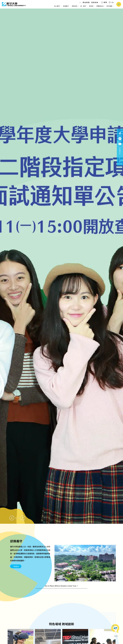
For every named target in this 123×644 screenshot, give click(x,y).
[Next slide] (23, 518)
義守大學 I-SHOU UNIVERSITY (14, 4)
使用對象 (95, 2)
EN (111, 2)
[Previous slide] (12, 518)
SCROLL (120, 155)
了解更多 (16, 576)
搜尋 (104, 2)
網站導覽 (86, 2)
